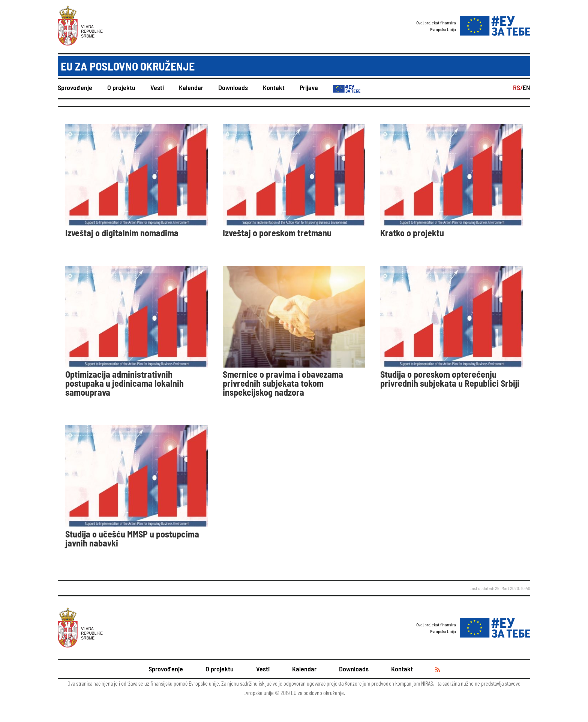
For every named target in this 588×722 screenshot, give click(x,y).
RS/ (518, 87)
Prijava (309, 87)
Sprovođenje (75, 87)
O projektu (121, 87)
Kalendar (191, 87)
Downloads (233, 87)
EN (526, 87)
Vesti (157, 87)
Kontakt (274, 87)
